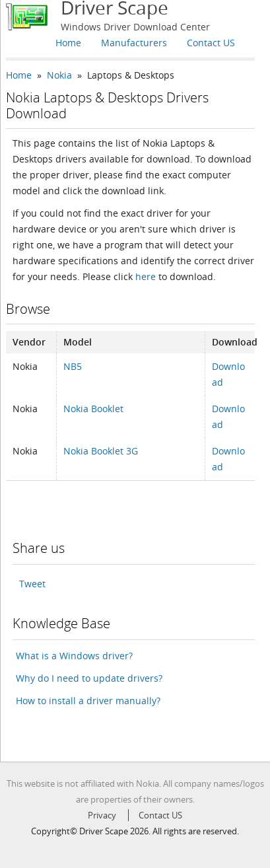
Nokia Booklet (93, 409)
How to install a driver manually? (88, 701)
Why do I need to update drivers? (89, 678)
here (146, 276)
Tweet (32, 584)
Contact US (211, 43)
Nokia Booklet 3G (101, 451)
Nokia (59, 75)
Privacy (102, 815)
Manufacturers (134, 43)
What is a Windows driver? (74, 656)
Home (68, 43)
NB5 (73, 366)
